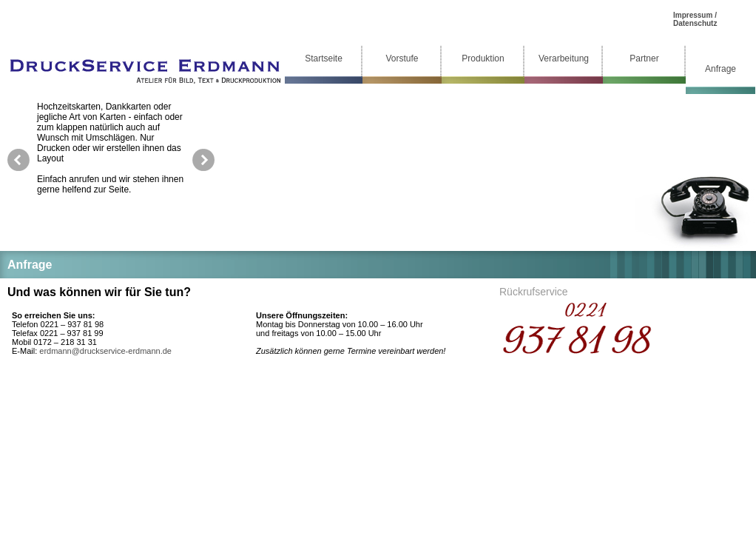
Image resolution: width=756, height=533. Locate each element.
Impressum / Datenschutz (695, 19)
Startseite (324, 58)
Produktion (483, 58)
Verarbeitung (564, 58)
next (203, 160)
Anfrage (720, 69)
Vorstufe (402, 58)
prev (18, 160)
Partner (644, 58)
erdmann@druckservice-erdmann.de (105, 351)
